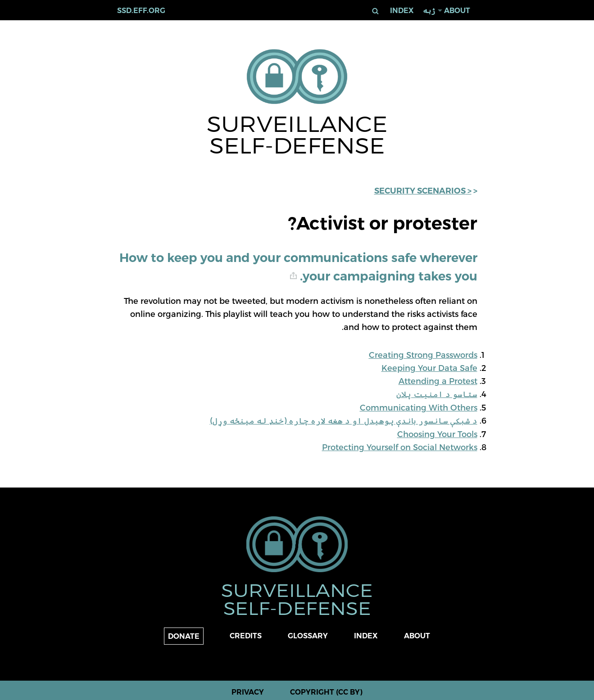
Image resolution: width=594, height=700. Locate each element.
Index (402, 11)
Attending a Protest (438, 381)
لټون (375, 11)
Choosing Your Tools (437, 434)
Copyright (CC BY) (326, 692)
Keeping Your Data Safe (429, 368)
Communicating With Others (419, 407)
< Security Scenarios (423, 191)
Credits (246, 636)
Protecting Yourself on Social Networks (400, 447)
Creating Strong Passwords (423, 355)
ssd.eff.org (141, 11)
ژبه (429, 11)
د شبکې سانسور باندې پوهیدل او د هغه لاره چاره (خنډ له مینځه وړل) (344, 420)
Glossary (308, 636)
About (457, 11)
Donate (184, 636)
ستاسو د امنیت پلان (437, 394)
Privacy (248, 692)
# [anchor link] (293, 276)
